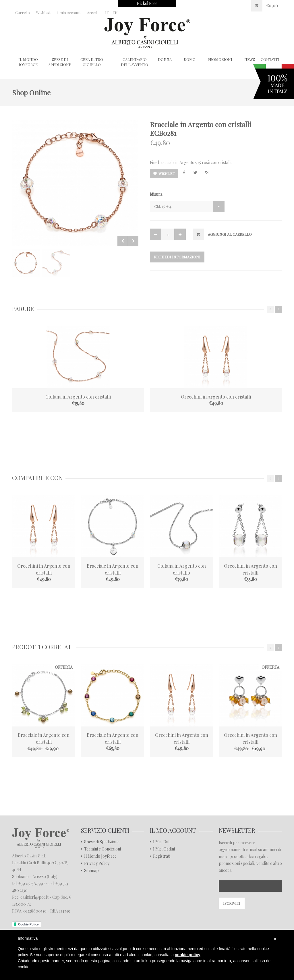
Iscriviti (232, 903)
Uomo (190, 59)
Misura (156, 194)
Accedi (92, 12)
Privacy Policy (97, 863)
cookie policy (188, 955)
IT (107, 12)
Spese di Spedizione (60, 62)
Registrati (162, 856)
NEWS (250, 59)
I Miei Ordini (164, 849)
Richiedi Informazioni (177, 257)
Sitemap (91, 871)
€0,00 (272, 6)
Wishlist (164, 173)
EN (115, 12)
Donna (165, 59)
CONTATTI (270, 59)
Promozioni (220, 59)
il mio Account (69, 12)
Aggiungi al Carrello (230, 234)
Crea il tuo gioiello (92, 62)
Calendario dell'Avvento (135, 62)
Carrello (23, 12)
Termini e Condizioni (102, 849)
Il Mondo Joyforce (28, 62)
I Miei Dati (162, 842)
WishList (43, 12)
